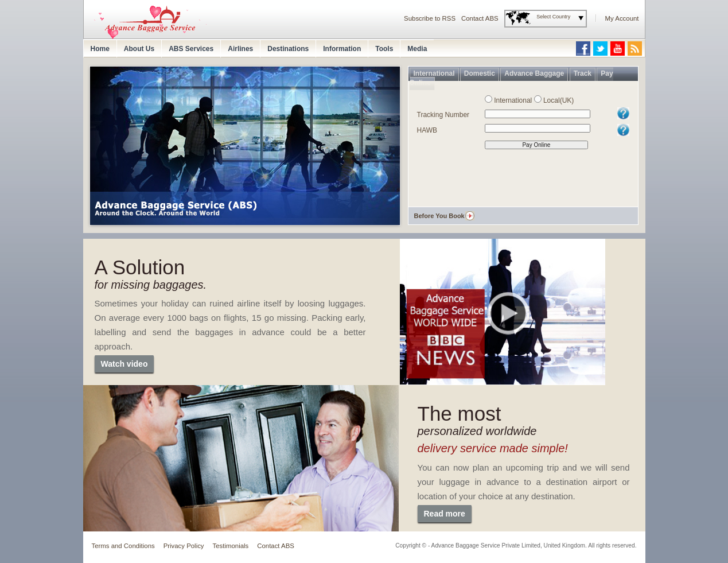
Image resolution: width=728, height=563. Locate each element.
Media (417, 49)
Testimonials (231, 546)
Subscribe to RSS (430, 18)
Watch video (124, 364)
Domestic (480, 73)
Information (342, 49)
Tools (384, 49)
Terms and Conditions (123, 546)
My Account (622, 18)
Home (100, 49)
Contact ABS (480, 18)
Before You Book (439, 216)
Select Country (553, 17)
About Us (139, 49)
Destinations (288, 49)
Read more (445, 514)
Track (583, 73)
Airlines (240, 49)
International (434, 73)
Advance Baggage (534, 73)
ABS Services (191, 49)
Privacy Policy (184, 546)
